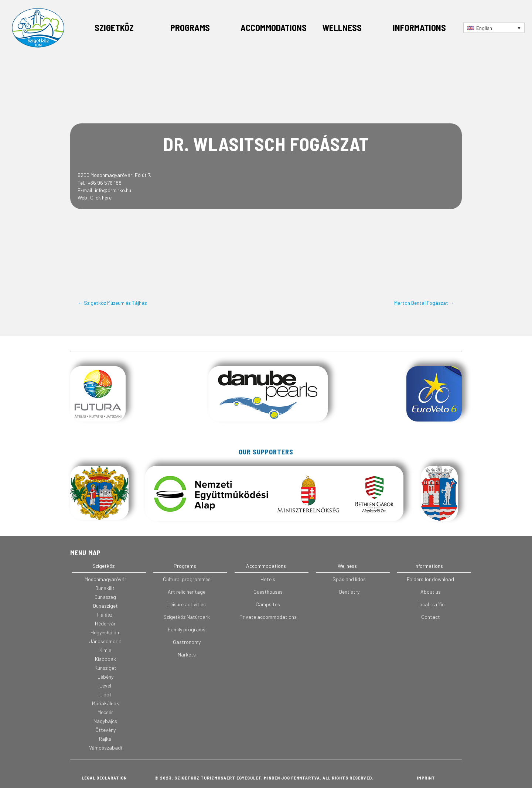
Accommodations (274, 28)
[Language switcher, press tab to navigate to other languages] (494, 28)
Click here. (101, 197)
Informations (419, 28)
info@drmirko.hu (113, 190)
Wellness (342, 28)
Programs (190, 28)
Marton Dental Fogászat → (424, 303)
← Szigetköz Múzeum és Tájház (112, 303)
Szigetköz (114, 28)
